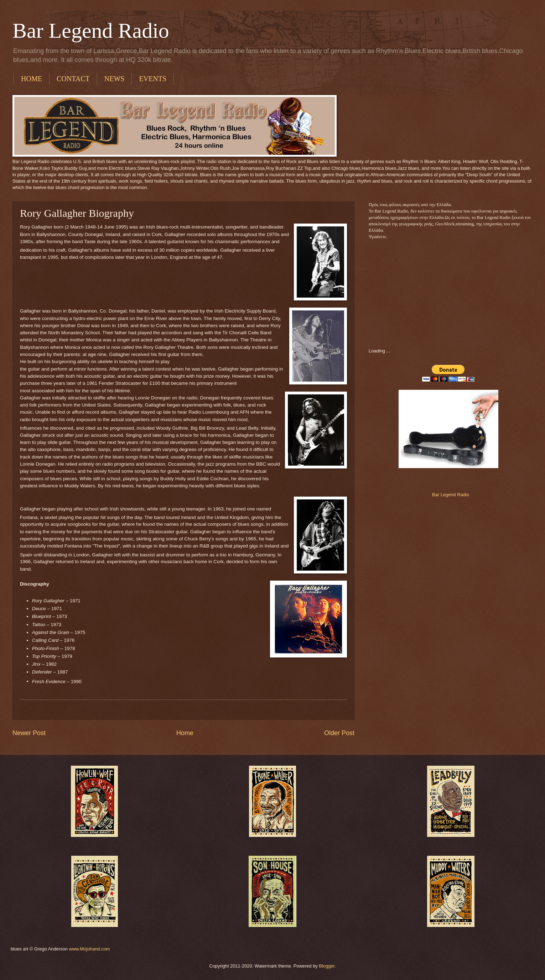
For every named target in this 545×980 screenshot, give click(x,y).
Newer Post (29, 733)
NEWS (115, 79)
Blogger (327, 966)
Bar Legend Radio (91, 31)
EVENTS (153, 79)
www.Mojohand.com (89, 949)
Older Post (339, 733)
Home (185, 733)
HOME (32, 79)
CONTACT (73, 79)
